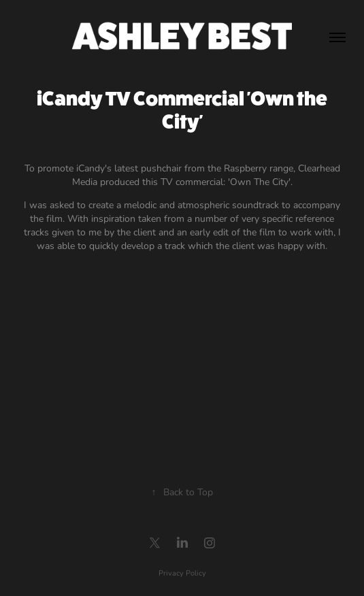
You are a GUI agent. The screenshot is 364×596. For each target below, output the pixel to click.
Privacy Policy (182, 573)
